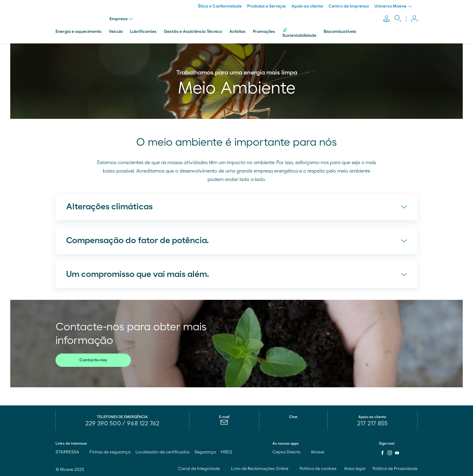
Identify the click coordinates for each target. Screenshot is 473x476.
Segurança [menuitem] (205, 452)
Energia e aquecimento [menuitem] (78, 31)
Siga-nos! (387, 443)
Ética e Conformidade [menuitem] (220, 6)
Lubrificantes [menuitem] (143, 31)
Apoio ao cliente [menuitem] (307, 6)
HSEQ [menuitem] (227, 452)
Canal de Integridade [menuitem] (201, 468)
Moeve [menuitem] (320, 452)
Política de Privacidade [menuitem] (395, 468)
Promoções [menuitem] (264, 31)
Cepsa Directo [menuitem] (289, 452)
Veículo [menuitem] (116, 31)
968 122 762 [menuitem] (143, 423)
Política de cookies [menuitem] (318, 468)
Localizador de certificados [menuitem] (163, 452)
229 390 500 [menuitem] (103, 423)
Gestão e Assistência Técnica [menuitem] (193, 31)
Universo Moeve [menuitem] (393, 6)
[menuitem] (224, 423)
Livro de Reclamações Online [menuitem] (262, 468)
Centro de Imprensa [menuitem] (349, 6)
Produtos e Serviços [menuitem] (267, 6)
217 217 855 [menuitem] (372, 423)
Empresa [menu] (121, 19)
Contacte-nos (93, 360)
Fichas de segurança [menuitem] (110, 452)
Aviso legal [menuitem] (355, 468)
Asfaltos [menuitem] (237, 31)
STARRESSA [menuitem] (70, 452)
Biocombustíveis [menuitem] (340, 31)
